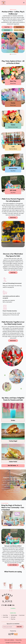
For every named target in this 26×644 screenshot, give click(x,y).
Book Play (7, 27)
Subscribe (19, 627)
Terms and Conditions (9, 640)
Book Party (19, 27)
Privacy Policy (19, 640)
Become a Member (19, 30)
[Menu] (24, 3)
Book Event (7, 30)
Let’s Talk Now (13, 565)
